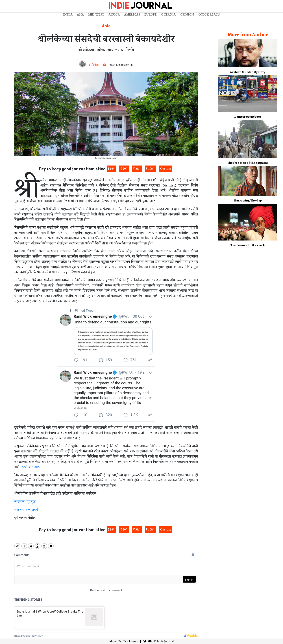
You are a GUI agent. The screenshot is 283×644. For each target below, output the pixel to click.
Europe (151, 15)
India (68, 15)
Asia (80, 15)
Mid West (96, 15)
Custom (166, 169)
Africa (114, 15)
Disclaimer (130, 638)
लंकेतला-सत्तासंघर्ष (26, 510)
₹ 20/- (124, 169)
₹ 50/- (137, 169)
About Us (115, 638)
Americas (132, 15)
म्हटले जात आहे (30, 467)
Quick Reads (209, 15)
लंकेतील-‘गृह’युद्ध (25, 502)
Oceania (168, 15)
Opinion (187, 15)
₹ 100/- (150, 169)
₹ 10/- (111, 169)
